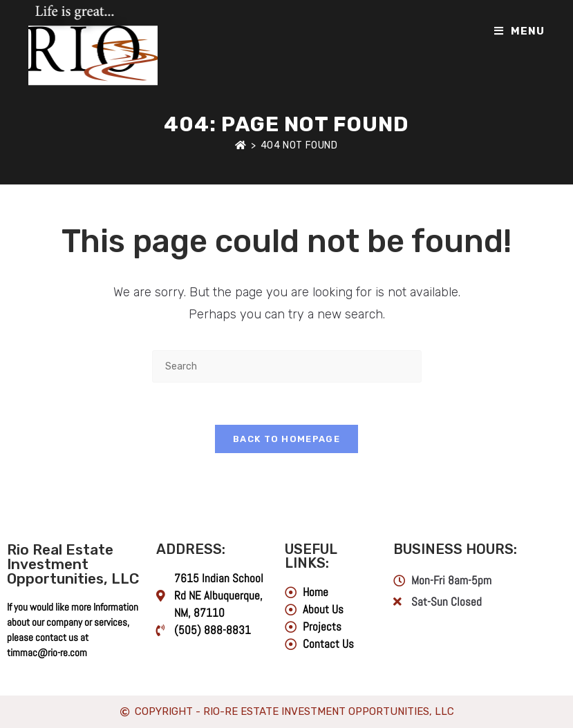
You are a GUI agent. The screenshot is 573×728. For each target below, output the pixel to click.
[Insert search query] (287, 366)
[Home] (241, 145)
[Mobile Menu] (519, 31)
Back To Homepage (286, 439)
